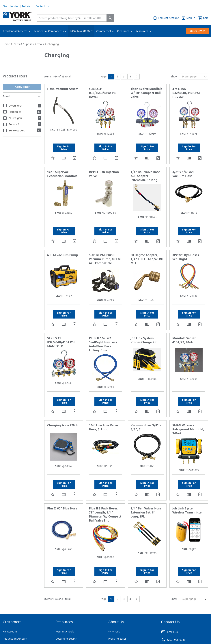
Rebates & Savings (67, 615)
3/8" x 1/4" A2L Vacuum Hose (183, 169)
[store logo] (17, 17)
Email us (172, 601)
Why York (114, 601)
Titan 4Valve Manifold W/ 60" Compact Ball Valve (147, 93)
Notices (72, 633)
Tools (41, 44)
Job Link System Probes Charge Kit (144, 325)
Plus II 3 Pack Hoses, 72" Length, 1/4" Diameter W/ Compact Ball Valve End (105, 489)
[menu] (105, 31)
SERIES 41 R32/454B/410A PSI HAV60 (103, 93)
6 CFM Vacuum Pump (63, 245)
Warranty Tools (65, 601)
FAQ (58, 622)
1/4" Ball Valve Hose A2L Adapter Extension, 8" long (145, 171)
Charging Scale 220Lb (63, 405)
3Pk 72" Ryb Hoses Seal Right (186, 247)
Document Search (66, 608)
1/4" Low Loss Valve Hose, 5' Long (103, 407)
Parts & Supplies (24, 44)
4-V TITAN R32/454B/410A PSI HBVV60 (186, 93)
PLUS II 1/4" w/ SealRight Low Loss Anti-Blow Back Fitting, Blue (103, 329)
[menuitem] (15, 31)
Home (6, 44)
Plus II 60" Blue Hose (62, 483)
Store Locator (11, 6)
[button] (53, 153)
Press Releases (117, 608)
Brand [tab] (6, 96)
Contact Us (42, 6)
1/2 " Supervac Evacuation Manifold (62, 169)
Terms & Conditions (13, 633)
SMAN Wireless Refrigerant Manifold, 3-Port (188, 409)
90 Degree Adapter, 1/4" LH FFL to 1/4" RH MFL (147, 249)
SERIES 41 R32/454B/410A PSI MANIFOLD (61, 327)
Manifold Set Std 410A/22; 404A (184, 325)
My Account (10, 601)
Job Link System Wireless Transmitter (188, 485)
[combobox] (73, 18)
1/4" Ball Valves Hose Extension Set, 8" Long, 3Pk (146, 487)
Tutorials (27, 6)
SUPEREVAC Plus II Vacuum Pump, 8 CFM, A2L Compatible (105, 249)
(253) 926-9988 (176, 609)
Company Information (52, 633)
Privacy (32, 633)
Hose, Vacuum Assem (63, 89)
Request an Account (15, 608)
